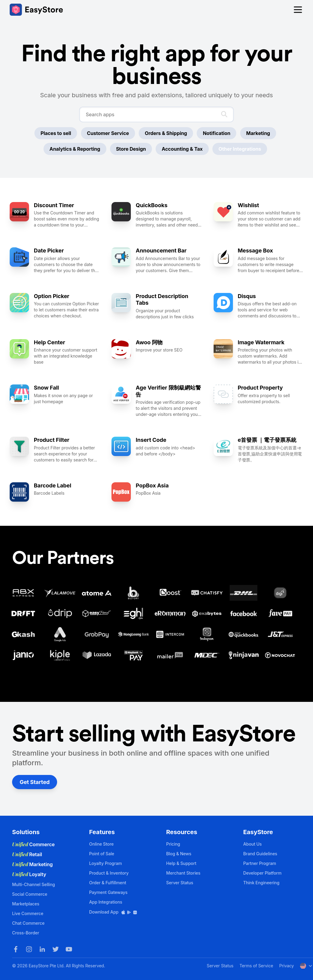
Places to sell (56, 133)
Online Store (101, 844)
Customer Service (108, 133)
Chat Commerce (28, 923)
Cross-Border (26, 933)
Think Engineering (261, 883)
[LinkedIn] (42, 949)
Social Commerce (30, 894)
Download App (113, 912)
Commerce (33, 844)
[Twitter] (56, 949)
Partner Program (260, 863)
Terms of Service (256, 966)
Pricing (173, 844)
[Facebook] (16, 949)
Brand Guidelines (260, 854)
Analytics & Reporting (75, 149)
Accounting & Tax (182, 149)
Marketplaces (26, 904)
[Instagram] (29, 949)
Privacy (286, 966)
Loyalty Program (105, 863)
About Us (252, 844)
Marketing (258, 133)
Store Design (131, 149)
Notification (216, 133)
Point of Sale (102, 854)
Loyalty (29, 874)
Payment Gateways (108, 892)
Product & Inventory (109, 873)
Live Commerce (28, 913)
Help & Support (181, 863)
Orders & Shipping (166, 133)
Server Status (180, 883)
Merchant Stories (183, 873)
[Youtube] (69, 949)
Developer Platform (262, 873)
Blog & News (179, 854)
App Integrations (106, 902)
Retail (27, 854)
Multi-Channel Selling (34, 884)
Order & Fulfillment (108, 883)
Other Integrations (240, 149)
